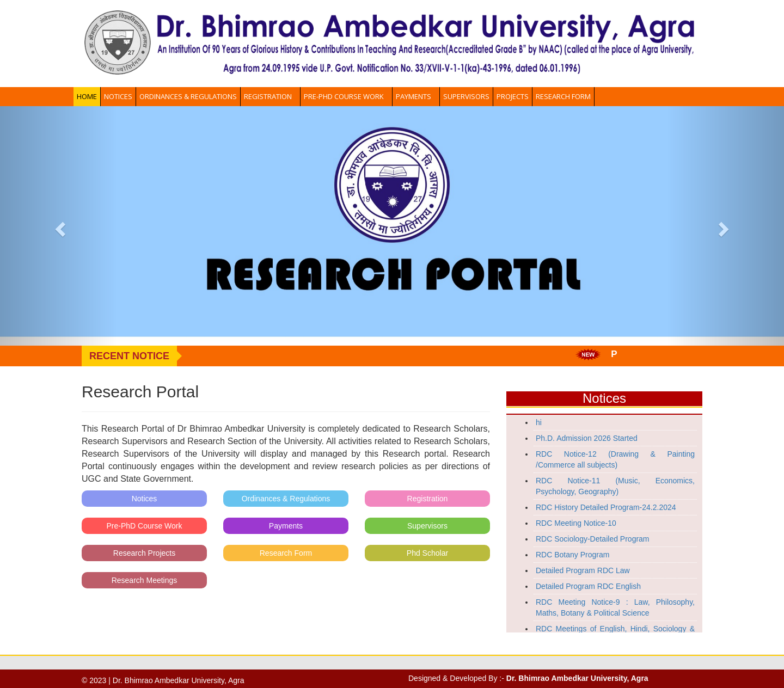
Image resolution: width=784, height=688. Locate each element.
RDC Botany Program (572, 555)
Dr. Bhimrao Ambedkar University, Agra (577, 678)
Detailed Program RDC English (588, 586)
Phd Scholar (427, 553)
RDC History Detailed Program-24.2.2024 (606, 507)
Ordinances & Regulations (188, 96)
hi (539, 422)
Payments (416, 96)
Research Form (563, 96)
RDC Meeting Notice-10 (576, 523)
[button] (59, 226)
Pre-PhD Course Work (346, 96)
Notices (118, 96)
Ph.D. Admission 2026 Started (587, 438)
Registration (270, 96)
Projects (513, 96)
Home (87, 96)
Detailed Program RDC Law (583, 570)
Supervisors (466, 96)
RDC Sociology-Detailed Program (593, 539)
